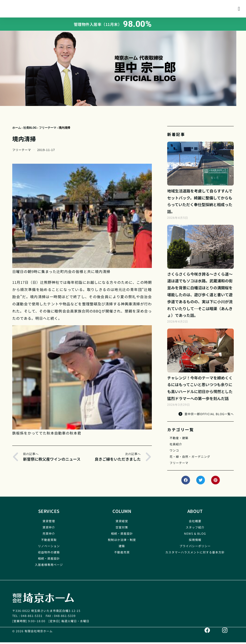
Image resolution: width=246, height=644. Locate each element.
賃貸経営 (122, 523)
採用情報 (195, 542)
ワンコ (174, 452)
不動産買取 (49, 542)
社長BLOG (30, 130)
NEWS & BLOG (195, 535)
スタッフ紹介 (195, 529)
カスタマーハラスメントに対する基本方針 (195, 554)
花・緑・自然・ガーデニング (190, 458)
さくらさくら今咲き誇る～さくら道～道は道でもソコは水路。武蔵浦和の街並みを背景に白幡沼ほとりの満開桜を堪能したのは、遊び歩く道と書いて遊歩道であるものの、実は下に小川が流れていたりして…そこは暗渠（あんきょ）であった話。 (200, 297)
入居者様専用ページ (49, 566)
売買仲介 (49, 535)
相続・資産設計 (49, 560)
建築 (122, 548)
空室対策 (122, 529)
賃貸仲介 (49, 529)
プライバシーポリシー (195, 548)
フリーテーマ (48, 130)
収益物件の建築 (49, 554)
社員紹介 (176, 446)
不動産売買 (122, 554)
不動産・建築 (179, 440)
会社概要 (195, 523)
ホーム (17, 130)
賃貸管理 (49, 523)
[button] (239, 10)
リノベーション (49, 548)
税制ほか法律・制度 (122, 542)
